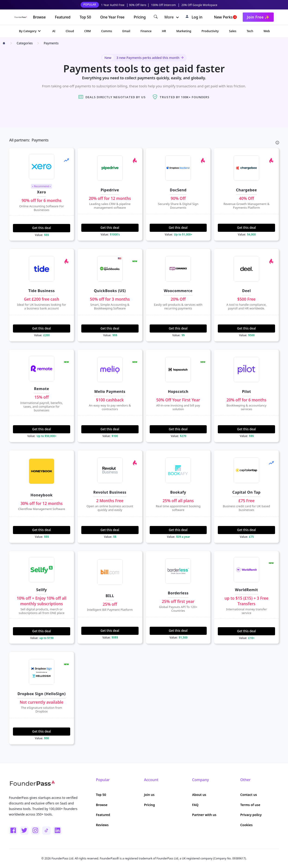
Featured (63, 17)
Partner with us (204, 815)
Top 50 (85, 17)
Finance (146, 31)
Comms (107, 31)
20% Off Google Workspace (199, 5)
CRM (88, 31)
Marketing (184, 31)
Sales (233, 31)
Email (126, 31)
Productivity (210, 31)
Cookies (246, 825)
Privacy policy (251, 815)
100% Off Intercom (164, 5)
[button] (172, 17)
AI (54, 31)
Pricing (140, 17)
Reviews (102, 825)
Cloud (70, 31)
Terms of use (250, 805)
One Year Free (112, 17)
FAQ (195, 805)
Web (267, 31)
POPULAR (90, 5)
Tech (250, 31)
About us (199, 795)
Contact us (249, 795)
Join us (149, 795)
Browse (39, 17)
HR (164, 31)
